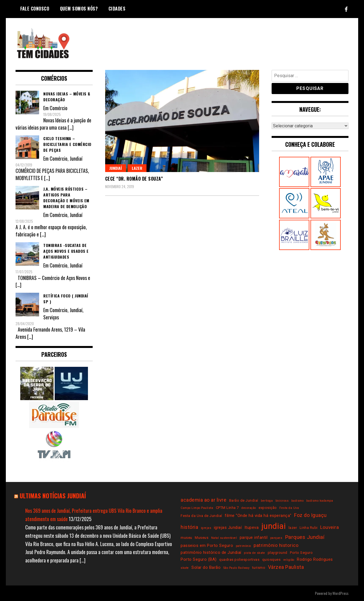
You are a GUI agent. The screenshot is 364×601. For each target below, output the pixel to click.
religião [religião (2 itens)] (289, 560)
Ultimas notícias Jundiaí (53, 496)
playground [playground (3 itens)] (278, 553)
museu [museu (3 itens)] (186, 538)
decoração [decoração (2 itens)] (249, 508)
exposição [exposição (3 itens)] (268, 508)
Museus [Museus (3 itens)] (202, 538)
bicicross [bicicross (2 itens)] (282, 501)
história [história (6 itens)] (189, 527)
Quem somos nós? (79, 9)
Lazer (137, 168)
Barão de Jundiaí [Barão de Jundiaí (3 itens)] (244, 500)
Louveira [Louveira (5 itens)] (329, 527)
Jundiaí (116, 168)
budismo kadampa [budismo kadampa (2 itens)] (320, 501)
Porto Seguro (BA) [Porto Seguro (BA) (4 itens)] (199, 559)
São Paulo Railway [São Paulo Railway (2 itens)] (237, 568)
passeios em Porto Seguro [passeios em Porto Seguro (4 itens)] (207, 546)
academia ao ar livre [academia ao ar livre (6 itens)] (204, 500)
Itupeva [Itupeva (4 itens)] (252, 527)
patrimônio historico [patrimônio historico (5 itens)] (276, 545)
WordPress (340, 593)
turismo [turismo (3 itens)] (259, 568)
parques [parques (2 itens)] (276, 538)
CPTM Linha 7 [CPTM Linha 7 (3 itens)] (227, 508)
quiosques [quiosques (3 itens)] (271, 560)
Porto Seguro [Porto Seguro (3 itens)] (301, 553)
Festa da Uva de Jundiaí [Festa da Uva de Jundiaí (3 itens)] (201, 516)
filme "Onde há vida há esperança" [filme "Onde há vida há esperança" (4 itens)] (258, 516)
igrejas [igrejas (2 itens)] (206, 528)
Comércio (59, 108)
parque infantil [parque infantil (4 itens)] (254, 537)
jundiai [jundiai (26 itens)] (274, 526)
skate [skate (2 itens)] (185, 568)
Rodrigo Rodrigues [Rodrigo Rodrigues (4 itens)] (315, 559)
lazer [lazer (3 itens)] (293, 528)
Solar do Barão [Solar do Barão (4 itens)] (206, 567)
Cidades (117, 9)
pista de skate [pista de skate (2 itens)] (254, 553)
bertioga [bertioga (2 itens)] (267, 501)
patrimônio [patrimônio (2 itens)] (243, 546)
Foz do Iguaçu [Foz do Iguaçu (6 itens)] (310, 515)
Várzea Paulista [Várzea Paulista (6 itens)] (286, 567)
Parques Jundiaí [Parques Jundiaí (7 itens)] (305, 537)
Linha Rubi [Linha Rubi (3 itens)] (309, 528)
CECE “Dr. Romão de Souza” (134, 179)
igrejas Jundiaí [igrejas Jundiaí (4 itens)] (228, 527)
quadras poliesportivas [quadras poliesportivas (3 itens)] (239, 560)
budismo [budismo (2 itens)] (298, 501)
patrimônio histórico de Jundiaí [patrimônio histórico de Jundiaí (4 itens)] (211, 552)
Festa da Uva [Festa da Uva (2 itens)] (289, 508)
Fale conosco (35, 9)
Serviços (51, 317)
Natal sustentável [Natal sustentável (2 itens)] (224, 538)
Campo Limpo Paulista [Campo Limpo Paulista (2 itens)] (197, 508)
